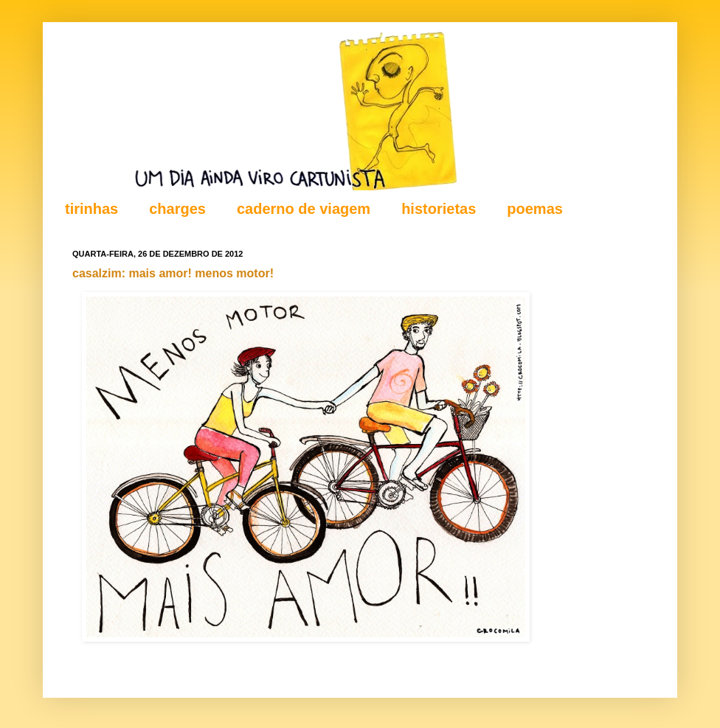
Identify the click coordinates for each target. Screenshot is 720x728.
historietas (439, 209)
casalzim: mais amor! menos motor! (173, 273)
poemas (535, 209)
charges (177, 209)
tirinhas (91, 209)
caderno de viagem (304, 209)
